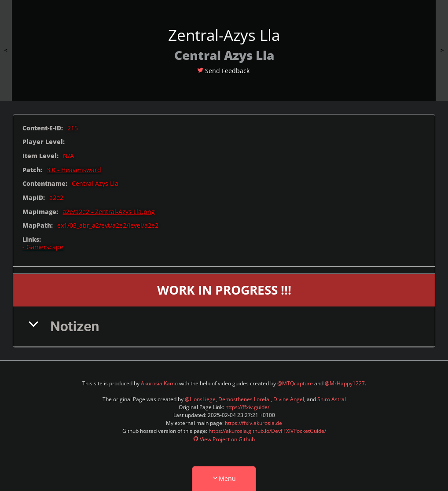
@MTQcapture (295, 383)
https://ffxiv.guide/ (247, 407)
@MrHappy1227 (345, 383)
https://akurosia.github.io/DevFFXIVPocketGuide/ (267, 431)
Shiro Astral (332, 399)
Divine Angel (289, 399)
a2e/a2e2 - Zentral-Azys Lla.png (109, 212)
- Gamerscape (43, 247)
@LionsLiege (200, 399)
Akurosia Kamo (159, 383)
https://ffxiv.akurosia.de (253, 423)
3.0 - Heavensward (74, 170)
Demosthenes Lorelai (244, 399)
